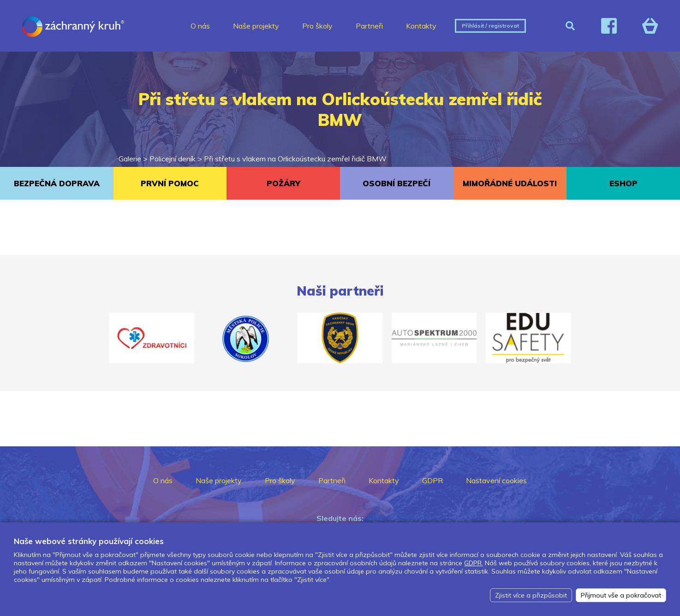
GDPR (432, 480)
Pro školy (317, 26)
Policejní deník (173, 159)
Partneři (369, 26)
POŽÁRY (283, 183)
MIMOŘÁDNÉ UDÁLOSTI (510, 183)
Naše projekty (256, 26)
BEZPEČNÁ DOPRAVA (57, 183)
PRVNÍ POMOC (170, 183)
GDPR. (474, 563)
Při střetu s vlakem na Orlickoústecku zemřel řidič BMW (295, 159)
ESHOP (623, 183)
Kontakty (421, 26)
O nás (200, 26)
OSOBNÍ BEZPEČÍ (397, 183)
